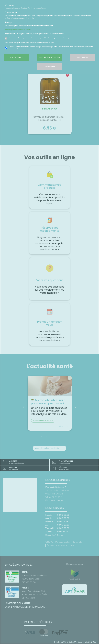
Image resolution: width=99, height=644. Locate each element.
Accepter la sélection (50, 57)
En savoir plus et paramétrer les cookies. (18, 30)
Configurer (50, 66)
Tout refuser (82, 57)
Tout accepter (17, 57)
